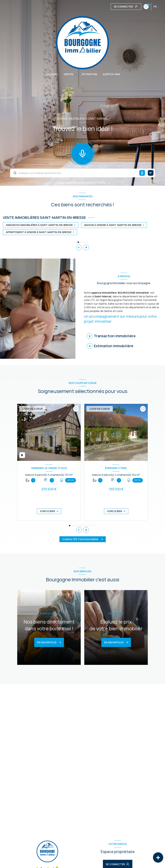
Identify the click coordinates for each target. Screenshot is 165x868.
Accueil (53, 74)
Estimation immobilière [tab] (114, 346)
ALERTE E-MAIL (112, 74)
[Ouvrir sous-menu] (77, 74)
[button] (86, 247)
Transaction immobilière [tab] (115, 336)
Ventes (68, 74)
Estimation (89, 74)
